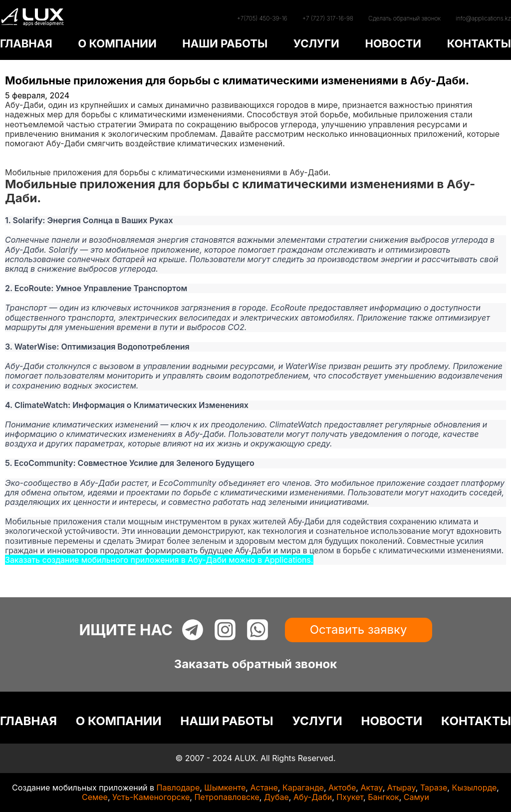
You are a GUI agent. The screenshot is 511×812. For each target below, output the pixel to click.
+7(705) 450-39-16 (262, 18)
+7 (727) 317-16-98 (328, 18)
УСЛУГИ (316, 43)
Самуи (416, 797)
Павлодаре (178, 788)
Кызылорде (474, 788)
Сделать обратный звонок (404, 18)
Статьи (18, 162)
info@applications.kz (483, 18)
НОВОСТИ (393, 43)
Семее (95, 797)
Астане (264, 788)
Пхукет (350, 797)
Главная (21, 153)
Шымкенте (225, 788)
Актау (371, 788)
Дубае (276, 797)
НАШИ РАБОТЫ (225, 43)
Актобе (342, 788)
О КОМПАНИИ (117, 43)
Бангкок (383, 797)
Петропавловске (227, 797)
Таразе (434, 788)
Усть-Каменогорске (151, 797)
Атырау (401, 788)
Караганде (303, 788)
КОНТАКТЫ (479, 43)
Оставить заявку (359, 629)
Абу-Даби (313, 797)
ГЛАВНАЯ (26, 43)
